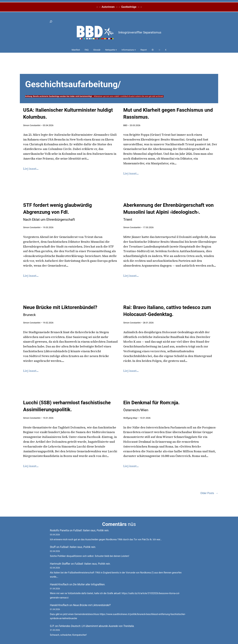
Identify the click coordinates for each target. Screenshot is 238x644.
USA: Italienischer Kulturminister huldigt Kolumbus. (68, 113)
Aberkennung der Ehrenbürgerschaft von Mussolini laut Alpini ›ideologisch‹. (169, 212)
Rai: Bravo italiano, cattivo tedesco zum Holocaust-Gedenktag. (167, 311)
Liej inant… (31, 169)
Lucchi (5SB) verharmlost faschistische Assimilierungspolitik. (67, 406)
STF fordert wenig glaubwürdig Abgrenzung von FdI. (58, 212)
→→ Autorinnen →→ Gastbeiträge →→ (119, 7)
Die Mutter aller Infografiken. (89, 584)
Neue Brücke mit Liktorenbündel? (60, 311)
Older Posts (209, 493)
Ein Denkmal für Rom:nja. (151, 406)
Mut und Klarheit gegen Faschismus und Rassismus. (168, 113)
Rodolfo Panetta (59, 530)
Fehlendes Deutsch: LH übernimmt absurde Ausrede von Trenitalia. (97, 626)
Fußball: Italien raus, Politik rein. (91, 530)
